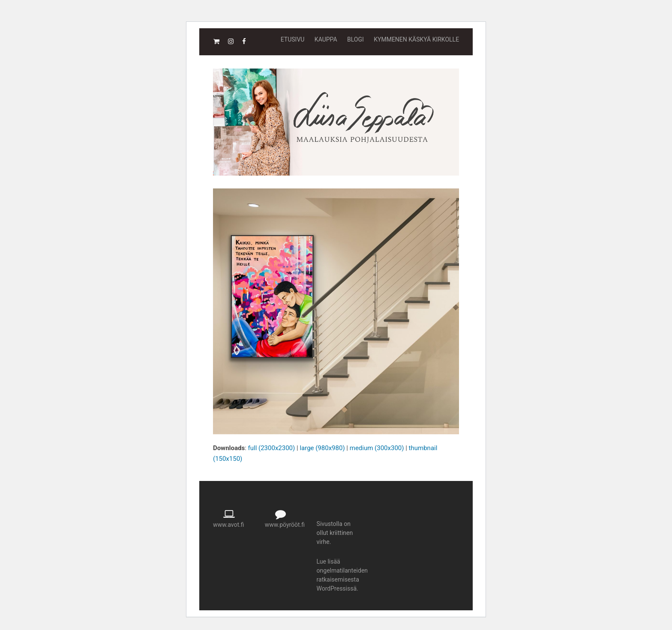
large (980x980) (322, 448)
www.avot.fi (229, 525)
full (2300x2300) (272, 448)
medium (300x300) (377, 448)
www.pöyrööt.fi (285, 525)
